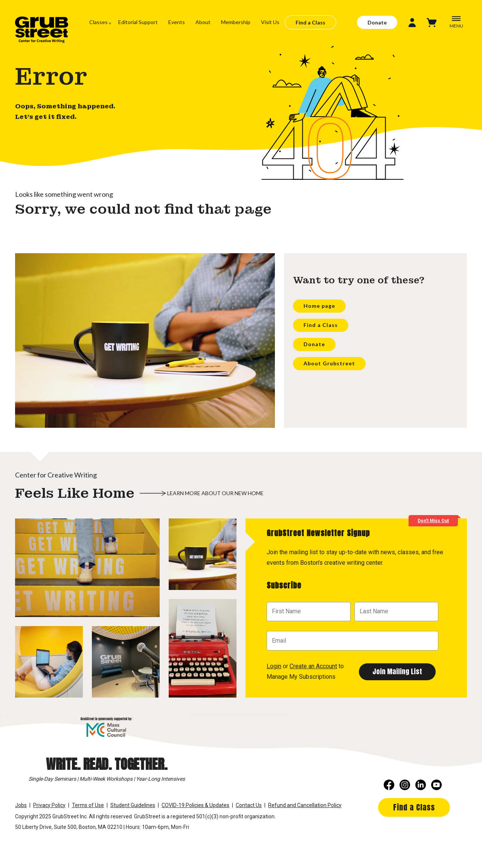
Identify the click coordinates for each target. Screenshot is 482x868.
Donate (377, 22)
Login (274, 666)
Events (177, 22)
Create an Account (313, 666)
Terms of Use (88, 805)
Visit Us (270, 22)
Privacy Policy (49, 805)
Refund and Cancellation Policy (305, 805)
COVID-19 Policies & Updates (195, 805)
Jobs (21, 805)
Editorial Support (138, 22)
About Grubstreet (329, 363)
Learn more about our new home (215, 493)
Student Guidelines (133, 805)
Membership (236, 22)
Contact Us (249, 805)
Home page (319, 306)
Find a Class (310, 22)
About (203, 22)
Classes (98, 22)
